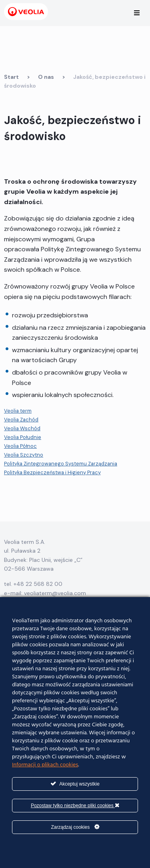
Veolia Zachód (21, 420)
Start (11, 77)
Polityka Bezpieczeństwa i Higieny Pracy (52, 472)
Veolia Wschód (22, 428)
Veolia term (18, 411)
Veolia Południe (23, 437)
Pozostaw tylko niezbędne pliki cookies (75, 805)
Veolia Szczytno (24, 455)
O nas (46, 77)
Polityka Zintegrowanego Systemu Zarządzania (61, 464)
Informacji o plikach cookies (45, 765)
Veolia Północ (20, 446)
